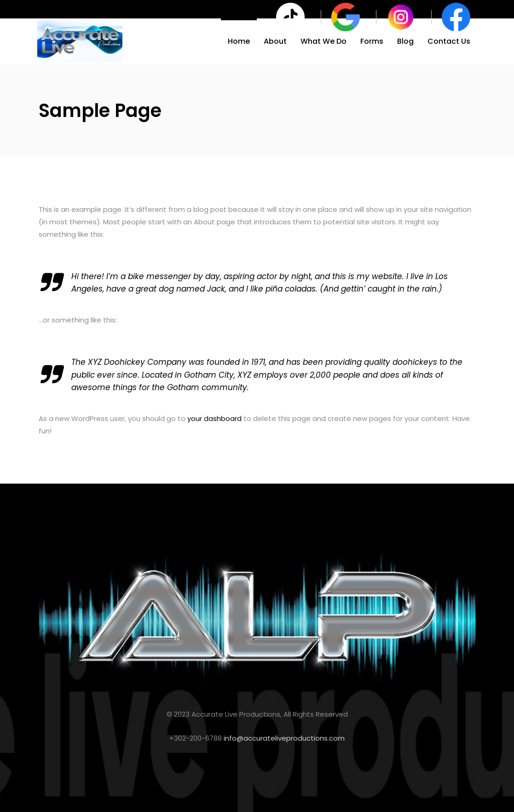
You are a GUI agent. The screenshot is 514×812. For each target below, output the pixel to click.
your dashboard (214, 418)
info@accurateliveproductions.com (284, 738)
